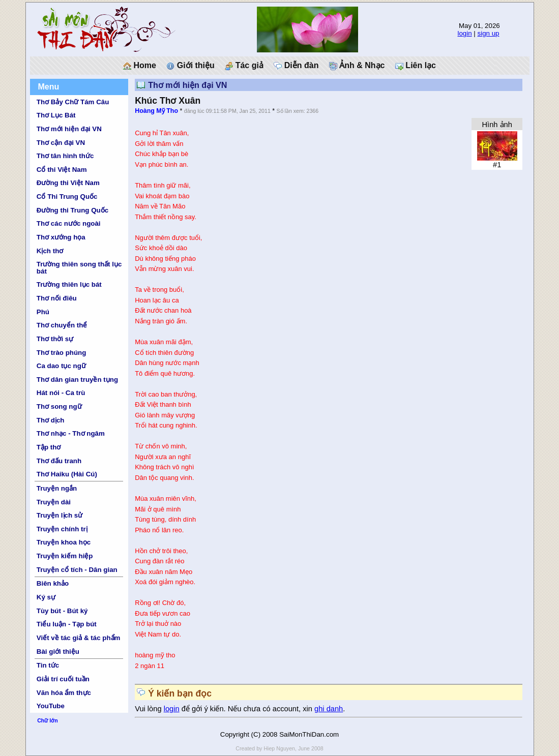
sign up (489, 33)
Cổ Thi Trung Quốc (67, 196)
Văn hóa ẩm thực (64, 693)
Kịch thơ (50, 251)
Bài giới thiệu (58, 652)
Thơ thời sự (55, 339)
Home (140, 66)
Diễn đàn (296, 66)
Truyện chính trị (62, 529)
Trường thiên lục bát (69, 284)
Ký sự (46, 597)
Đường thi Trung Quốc (72, 210)
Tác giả (244, 66)
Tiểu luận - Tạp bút (67, 624)
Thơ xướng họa (61, 237)
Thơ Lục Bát (56, 115)
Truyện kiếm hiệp (65, 556)
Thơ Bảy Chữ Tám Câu (73, 102)
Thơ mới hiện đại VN (69, 129)
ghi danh (329, 709)
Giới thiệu (190, 66)
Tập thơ (49, 447)
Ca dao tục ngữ (61, 366)
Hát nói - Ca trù (61, 393)
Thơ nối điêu (57, 298)
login (464, 33)
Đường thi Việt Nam (68, 183)
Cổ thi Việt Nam (62, 170)
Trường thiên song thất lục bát (79, 267)
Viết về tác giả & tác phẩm (79, 638)
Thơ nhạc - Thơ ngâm (71, 433)
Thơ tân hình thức (65, 156)
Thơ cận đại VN (61, 143)
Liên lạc (416, 66)
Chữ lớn (48, 720)
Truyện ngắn (57, 488)
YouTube (51, 706)
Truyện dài (54, 502)
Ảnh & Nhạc (357, 66)
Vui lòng (149, 709)
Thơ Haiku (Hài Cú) (67, 474)
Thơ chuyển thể (62, 325)
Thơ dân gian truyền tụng (77, 380)
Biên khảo (53, 583)
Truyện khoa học (64, 542)
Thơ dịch (51, 420)
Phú (43, 312)
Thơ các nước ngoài (69, 223)
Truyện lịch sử (60, 515)
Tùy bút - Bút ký (62, 611)
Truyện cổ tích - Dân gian (77, 570)
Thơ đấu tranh (59, 461)
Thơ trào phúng (62, 353)
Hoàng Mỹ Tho (156, 111)
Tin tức (48, 665)
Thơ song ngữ (59, 406)
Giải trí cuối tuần (63, 679)
